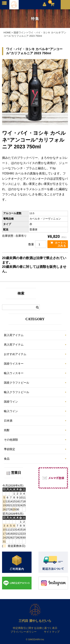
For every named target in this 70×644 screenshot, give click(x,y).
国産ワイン (11, 402)
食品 (7, 459)
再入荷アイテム (14, 345)
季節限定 (10, 449)
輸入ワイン (11, 411)
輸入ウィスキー (14, 373)
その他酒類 (11, 440)
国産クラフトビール (17, 383)
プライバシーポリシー (24, 632)
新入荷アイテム (14, 335)
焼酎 (7, 430)
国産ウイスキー (14, 364)
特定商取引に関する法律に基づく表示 (35, 628)
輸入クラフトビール (17, 392)
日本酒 (8, 421)
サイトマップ (52, 632)
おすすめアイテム (15, 354)
